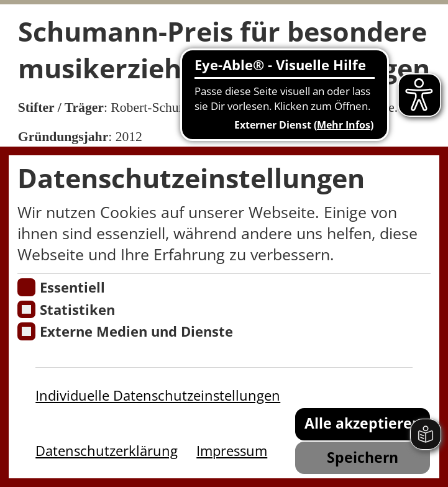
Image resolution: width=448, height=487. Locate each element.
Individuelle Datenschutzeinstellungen (158, 395)
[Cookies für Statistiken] (26, 309)
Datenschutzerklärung (107, 451)
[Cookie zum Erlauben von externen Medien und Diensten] (26, 331)
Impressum (232, 451)
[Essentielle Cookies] (26, 287)
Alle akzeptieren (363, 423)
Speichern (363, 457)
